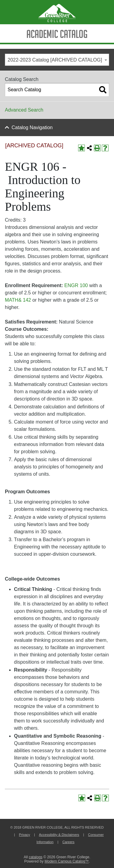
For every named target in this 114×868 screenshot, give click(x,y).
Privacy (24, 835)
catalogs (36, 857)
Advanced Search (24, 110)
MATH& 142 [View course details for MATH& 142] (18, 300)
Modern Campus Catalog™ (66, 861)
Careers (68, 842)
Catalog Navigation (32, 127)
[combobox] (57, 60)
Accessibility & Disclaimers (59, 835)
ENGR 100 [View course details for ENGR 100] (76, 285)
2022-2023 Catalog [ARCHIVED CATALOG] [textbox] (55, 60)
